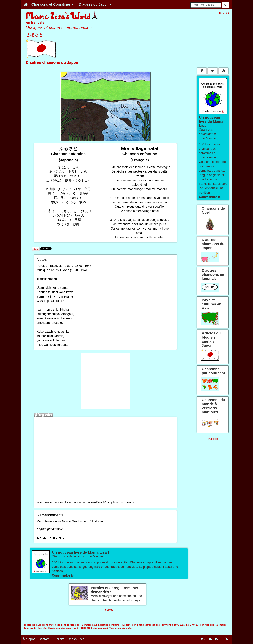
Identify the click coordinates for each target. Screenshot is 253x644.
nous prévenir (55, 503)
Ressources (76, 639)
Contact (44, 639)
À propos (29, 639)
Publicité (59, 639)
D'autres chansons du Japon (52, 62)
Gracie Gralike (72, 521)
